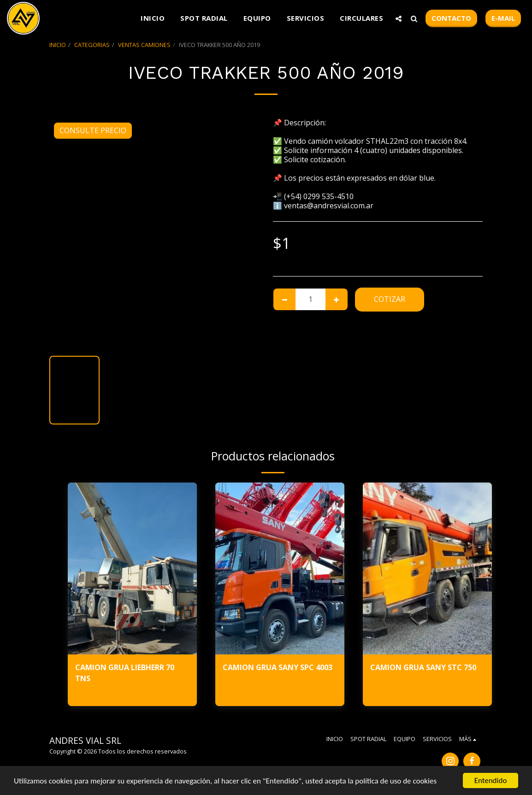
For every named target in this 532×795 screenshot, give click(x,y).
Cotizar (390, 299)
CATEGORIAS (92, 45)
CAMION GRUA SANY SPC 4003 (278, 667)
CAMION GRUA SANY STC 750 (423, 667)
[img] (132, 568)
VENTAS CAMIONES (144, 45)
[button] (399, 18)
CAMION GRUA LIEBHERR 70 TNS (125, 673)
